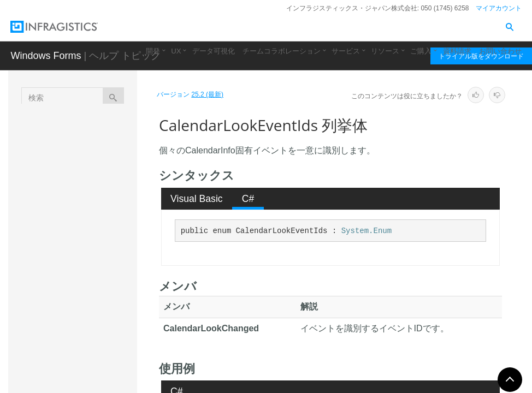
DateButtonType (97, 376)
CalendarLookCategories (101, 212)
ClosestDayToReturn (101, 302)
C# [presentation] (248, 199)
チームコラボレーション (282, 51)
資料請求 (457, 51)
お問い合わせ (500, 51)
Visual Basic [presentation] (197, 199)
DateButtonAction (99, 357)
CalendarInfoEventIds (102, 182)
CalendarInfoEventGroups (101, 152)
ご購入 (421, 51)
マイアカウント (499, 8)
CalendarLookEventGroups (102, 242)
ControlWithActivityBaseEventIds (101, 332)
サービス (346, 51)
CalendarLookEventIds (102, 272)
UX (176, 51)
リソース (385, 51)
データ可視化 (214, 51)
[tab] (197, 199)
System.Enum (367, 231)
